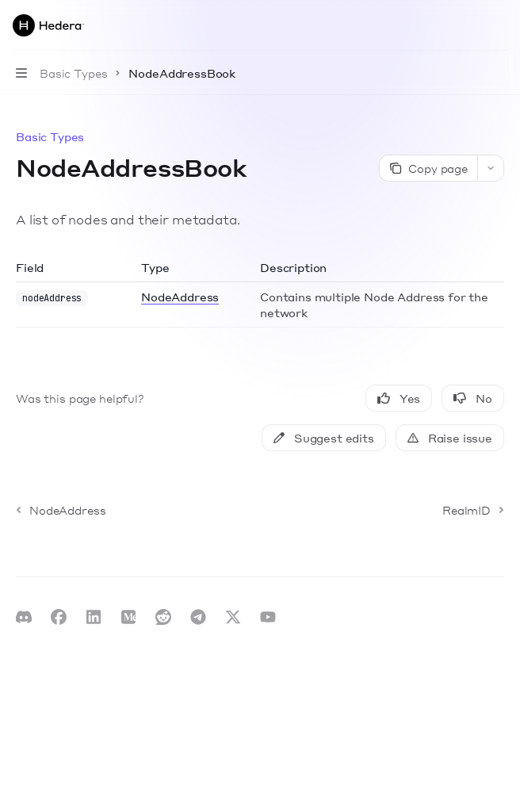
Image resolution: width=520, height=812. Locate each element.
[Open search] (469, 25)
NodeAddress (180, 297)
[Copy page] (428, 168)
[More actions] (499, 25)
